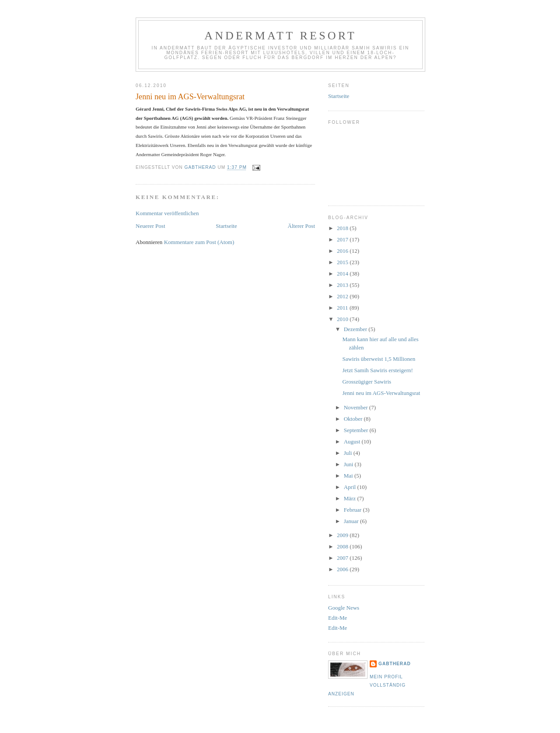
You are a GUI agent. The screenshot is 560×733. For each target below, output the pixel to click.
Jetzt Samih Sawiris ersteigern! (377, 370)
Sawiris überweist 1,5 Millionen (379, 359)
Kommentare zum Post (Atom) (199, 242)
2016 (343, 251)
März (351, 498)
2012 (343, 296)
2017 (343, 239)
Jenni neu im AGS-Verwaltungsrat (381, 393)
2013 (343, 285)
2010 (343, 319)
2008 (343, 546)
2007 (343, 558)
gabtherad (395, 664)
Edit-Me (338, 618)
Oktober (354, 419)
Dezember (356, 329)
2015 (343, 262)
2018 (343, 228)
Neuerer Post (150, 226)
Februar (353, 510)
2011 (343, 308)
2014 (343, 274)
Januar (352, 521)
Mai (349, 476)
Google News (344, 608)
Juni (349, 464)
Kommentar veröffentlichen (167, 213)
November (357, 407)
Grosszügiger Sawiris (367, 382)
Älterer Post (301, 226)
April (351, 487)
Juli (349, 453)
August (353, 442)
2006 (343, 569)
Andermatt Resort (280, 36)
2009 (343, 535)
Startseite (226, 226)
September (357, 430)
